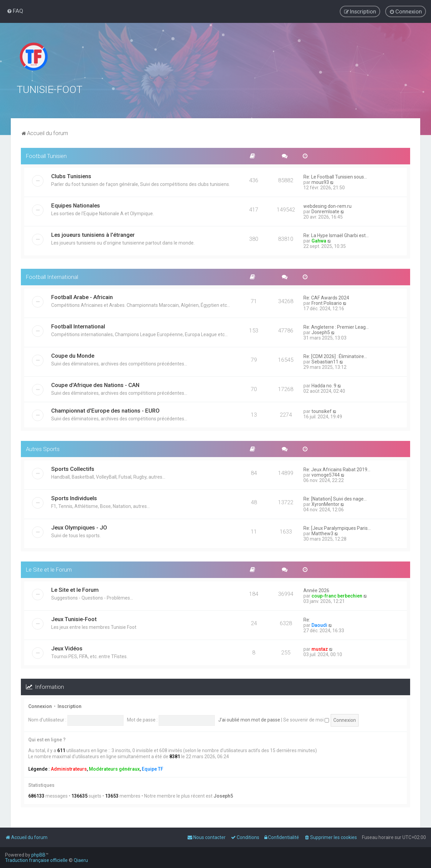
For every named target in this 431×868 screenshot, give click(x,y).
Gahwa (319, 240)
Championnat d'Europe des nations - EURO (105, 409)
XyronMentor (325, 503)
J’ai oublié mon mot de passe (249, 719)
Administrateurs (69, 768)
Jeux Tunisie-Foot (74, 618)
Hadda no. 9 (324, 384)
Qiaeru (81, 860)
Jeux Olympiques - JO (79, 526)
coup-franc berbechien (337, 595)
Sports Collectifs (73, 468)
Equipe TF (153, 768)
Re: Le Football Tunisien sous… (335, 176)
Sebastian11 (325, 360)
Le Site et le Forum (49, 569)
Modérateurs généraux (114, 768)
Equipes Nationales (76, 204)
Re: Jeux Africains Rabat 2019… (337, 469)
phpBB (38, 855)
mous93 (320, 181)
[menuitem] (15, 11)
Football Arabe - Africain (82, 296)
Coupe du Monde (73, 354)
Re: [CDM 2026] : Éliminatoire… (335, 355)
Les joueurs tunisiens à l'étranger (93, 234)
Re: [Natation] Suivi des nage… (335, 498)
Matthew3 (322, 533)
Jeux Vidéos (67, 647)
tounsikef (322, 410)
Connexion (40, 705)
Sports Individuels (74, 497)
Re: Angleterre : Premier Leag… (336, 326)
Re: (307, 619)
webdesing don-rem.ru (327, 205)
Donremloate (325, 211)
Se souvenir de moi (306, 719)
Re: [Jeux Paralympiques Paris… (337, 527)
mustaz (320, 648)
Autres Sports (43, 448)
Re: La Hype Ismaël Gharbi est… (336, 234)
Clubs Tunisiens (71, 175)
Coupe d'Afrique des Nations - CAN (95, 384)
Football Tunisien (46, 155)
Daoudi (319, 624)
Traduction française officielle (36, 860)
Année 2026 (316, 589)
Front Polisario (327, 302)
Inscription (70, 705)
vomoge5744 (326, 474)
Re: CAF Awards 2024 (326, 296)
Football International (52, 276)
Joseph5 (321, 331)
